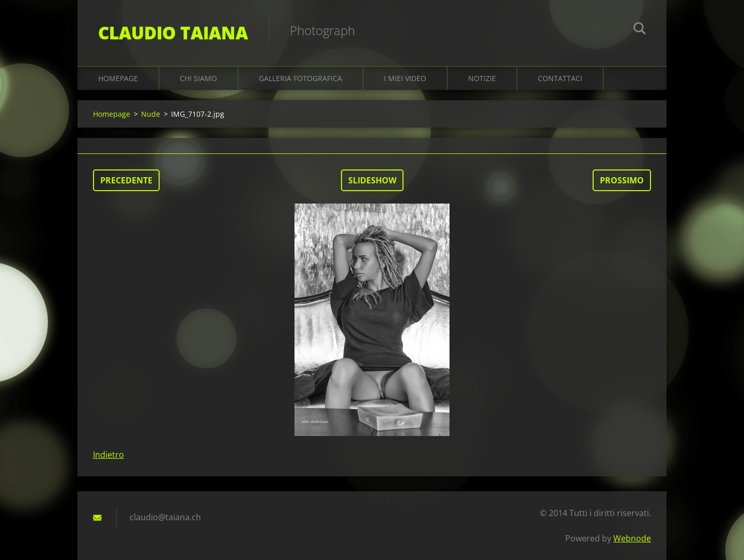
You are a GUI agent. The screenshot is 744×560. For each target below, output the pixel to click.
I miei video (405, 78)
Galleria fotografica (300, 78)
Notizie (482, 78)
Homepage (118, 78)
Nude (151, 114)
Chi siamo (198, 78)
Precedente (126, 180)
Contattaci (560, 78)
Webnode (632, 538)
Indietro (109, 455)
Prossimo (622, 180)
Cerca (640, 30)
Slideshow (372, 180)
